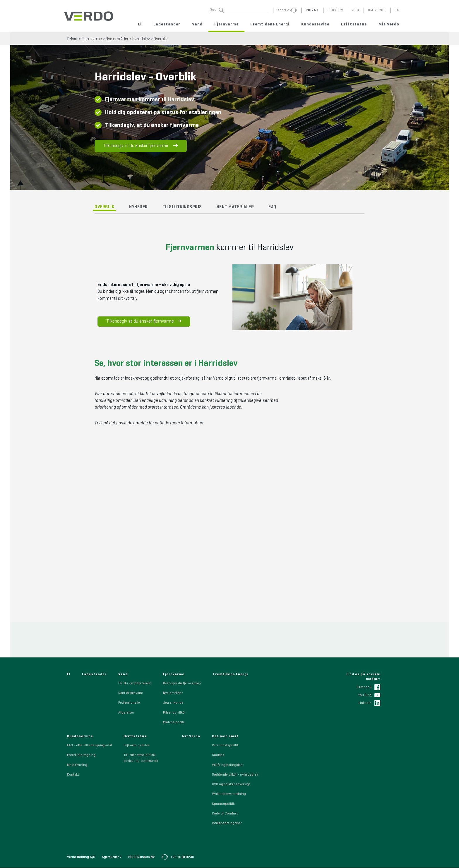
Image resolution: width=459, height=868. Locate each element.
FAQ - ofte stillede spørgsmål (89, 746)
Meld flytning (77, 765)
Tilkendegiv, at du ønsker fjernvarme (141, 147)
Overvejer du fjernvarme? (182, 684)
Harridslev (141, 39)
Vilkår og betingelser (228, 765)
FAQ (272, 208)
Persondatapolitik (225, 746)
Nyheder (138, 208)
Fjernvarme (226, 24)
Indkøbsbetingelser (227, 824)
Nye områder (117, 39)
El (140, 24)
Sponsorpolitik (223, 804)
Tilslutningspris (182, 208)
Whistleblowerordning (229, 795)
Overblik (161, 39)
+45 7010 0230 (178, 857)
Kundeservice (315, 24)
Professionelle (129, 703)
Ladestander (167, 24)
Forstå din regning (81, 756)
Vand (197, 24)
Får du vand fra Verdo (135, 684)
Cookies (218, 756)
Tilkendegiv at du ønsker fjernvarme (142, 322)
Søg (217, 10)
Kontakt (73, 775)
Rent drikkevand (131, 693)
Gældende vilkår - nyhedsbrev (235, 775)
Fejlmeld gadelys (137, 746)
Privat (72, 39)
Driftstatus (354, 24)
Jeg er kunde (173, 703)
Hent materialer (235, 208)
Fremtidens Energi (270, 24)
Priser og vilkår (174, 713)
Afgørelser (126, 713)
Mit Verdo (389, 24)
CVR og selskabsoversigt (231, 785)
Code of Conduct (225, 814)
